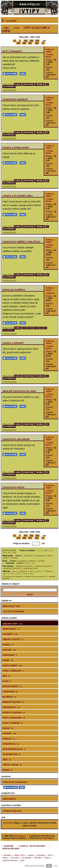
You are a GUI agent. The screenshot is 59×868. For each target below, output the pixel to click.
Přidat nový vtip (11, 606)
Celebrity (10, 634)
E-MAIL (18, 84)
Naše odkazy (9, 799)
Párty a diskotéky (14, 718)
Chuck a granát (13, 343)
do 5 (38, 571)
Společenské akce (14, 749)
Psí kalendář (27, 858)
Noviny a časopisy (14, 713)
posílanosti (40, 556)
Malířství (9, 697)
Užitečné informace (10, 860)
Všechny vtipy (13, 624)
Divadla (8, 645)
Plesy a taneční (13, 723)
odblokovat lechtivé (24, 566)
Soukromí (9, 846)
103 (37, 41)
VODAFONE (28, 84)
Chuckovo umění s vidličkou (21, 242)
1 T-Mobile (47, 571)
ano (28, 563)
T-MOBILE (40, 84)
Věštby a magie (12, 765)
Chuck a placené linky (18, 196)
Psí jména (15, 858)
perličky (41, 561)
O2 (47, 84)
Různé (7, 770)
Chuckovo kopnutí (15, 99)
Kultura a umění (50, 51)
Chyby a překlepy (13, 671)
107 (30, 43)
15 (51, 550)
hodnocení (28, 556)
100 (14, 553)
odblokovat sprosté (43, 566)
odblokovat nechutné (12, 568)
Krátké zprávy (12, 687)
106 (24, 43)
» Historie (50, 293)
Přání (50, 855)
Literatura (10, 692)
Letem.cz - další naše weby (32, 846)
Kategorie (11, 21)
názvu (6, 558)
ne (33, 563)
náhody (14, 558)
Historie (9, 650)
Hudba (8, 660)
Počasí (8, 728)
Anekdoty (7, 855)
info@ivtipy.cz (48, 838)
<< (15, 41)
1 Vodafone (22, 571)
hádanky (32, 561)
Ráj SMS (38, 858)
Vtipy (16, 28)
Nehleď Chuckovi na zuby (20, 391)
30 (4, 553)
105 (18, 43)
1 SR (25, 574)
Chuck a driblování (16, 148)
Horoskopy (10, 655)
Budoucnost (11, 629)
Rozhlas (9, 739)
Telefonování (12, 754)
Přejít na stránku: (22, 543)
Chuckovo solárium (16, 439)
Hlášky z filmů (19, 855)
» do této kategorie (13, 612)
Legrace (31, 855)
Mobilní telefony (13, 702)
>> (43, 43)
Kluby (7, 681)
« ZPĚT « (6, 28)
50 (9, 553)
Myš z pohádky (12, 51)
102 (31, 41)
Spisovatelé (11, 744)
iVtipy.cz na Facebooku (15, 782)
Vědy (7, 760)
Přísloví (5, 858)
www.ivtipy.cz (20, 836)
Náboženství (11, 707)
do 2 (32, 571)
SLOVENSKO (9, 87)
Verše (22, 860)
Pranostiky (41, 855)
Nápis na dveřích (14, 290)
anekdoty (23, 561)
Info (56, 866)
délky (50, 556)
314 (37, 43)
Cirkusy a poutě (13, 639)
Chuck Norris (12, 666)
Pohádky (9, 734)
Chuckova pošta (14, 487)
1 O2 (12, 574)
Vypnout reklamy (12, 811)
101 (26, 41)
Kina (6, 676)
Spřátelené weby (11, 849)
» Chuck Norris (49, 56)
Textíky (47, 858)
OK (49, 866)
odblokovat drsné (31, 568)
